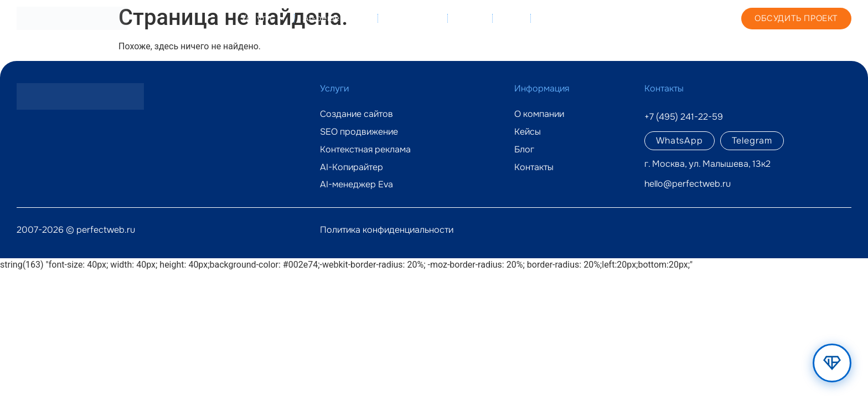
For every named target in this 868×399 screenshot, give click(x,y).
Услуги (263, 18)
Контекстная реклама (365, 150)
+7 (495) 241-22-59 (661, 18)
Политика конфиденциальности (387, 230)
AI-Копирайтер (352, 167)
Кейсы (470, 18)
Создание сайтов (356, 114)
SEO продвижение (359, 132)
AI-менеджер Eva (356, 185)
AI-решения (336, 18)
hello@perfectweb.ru (688, 184)
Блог (512, 18)
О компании (413, 18)
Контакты (560, 18)
